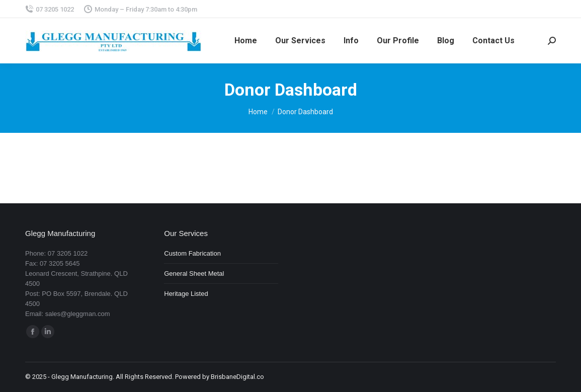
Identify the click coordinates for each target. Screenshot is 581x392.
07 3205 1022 (50, 9)
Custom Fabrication (192, 253)
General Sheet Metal (194, 273)
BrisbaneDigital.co (237, 377)
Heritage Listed (186, 294)
